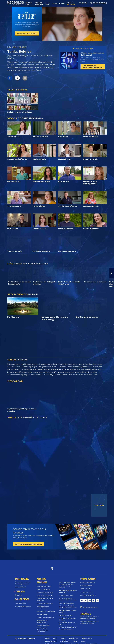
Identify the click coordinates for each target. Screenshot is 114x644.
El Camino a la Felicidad (66, 603)
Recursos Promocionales (23, 606)
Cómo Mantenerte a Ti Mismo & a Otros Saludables (68, 599)
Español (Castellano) (51, 641)
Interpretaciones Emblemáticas (42, 621)
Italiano (83, 641)
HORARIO (55, 4)
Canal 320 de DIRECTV (88, 582)
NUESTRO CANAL (29, 4)
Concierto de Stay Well (66, 595)
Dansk (55, 638)
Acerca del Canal (20, 587)
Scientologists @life (43, 625)
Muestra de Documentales (45, 618)
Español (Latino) (87, 638)
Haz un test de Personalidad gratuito (93, 66)
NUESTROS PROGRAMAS (39, 4)
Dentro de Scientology (44, 586)
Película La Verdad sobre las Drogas (67, 611)
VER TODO (99, 505)
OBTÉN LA (71, 4)
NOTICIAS (62, 4)
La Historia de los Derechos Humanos (67, 619)
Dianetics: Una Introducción (46, 611)
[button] (111, 273)
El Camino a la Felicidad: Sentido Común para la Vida (68, 607)
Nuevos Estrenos (20, 603)
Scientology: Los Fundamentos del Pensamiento (43, 630)
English (47, 638)
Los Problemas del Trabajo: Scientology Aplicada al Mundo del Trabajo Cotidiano (67, 585)
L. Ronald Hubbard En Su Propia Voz (45, 599)
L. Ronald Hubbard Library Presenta (43, 607)
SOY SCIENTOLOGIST (17, 47)
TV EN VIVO (48, 4)
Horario (18, 595)
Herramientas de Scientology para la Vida (68, 591)
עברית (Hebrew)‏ (65, 641)
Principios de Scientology (45, 603)
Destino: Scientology (43, 589)
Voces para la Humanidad (45, 596)
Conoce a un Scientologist (45, 592)
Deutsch (63, 638)
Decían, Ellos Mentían (66, 615)
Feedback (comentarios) (90, 607)
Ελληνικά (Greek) (74, 638)
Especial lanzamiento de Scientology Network (23, 583)
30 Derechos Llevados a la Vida (67, 624)
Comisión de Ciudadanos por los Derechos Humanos (68, 628)
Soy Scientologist (42, 614)
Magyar (75, 641)
